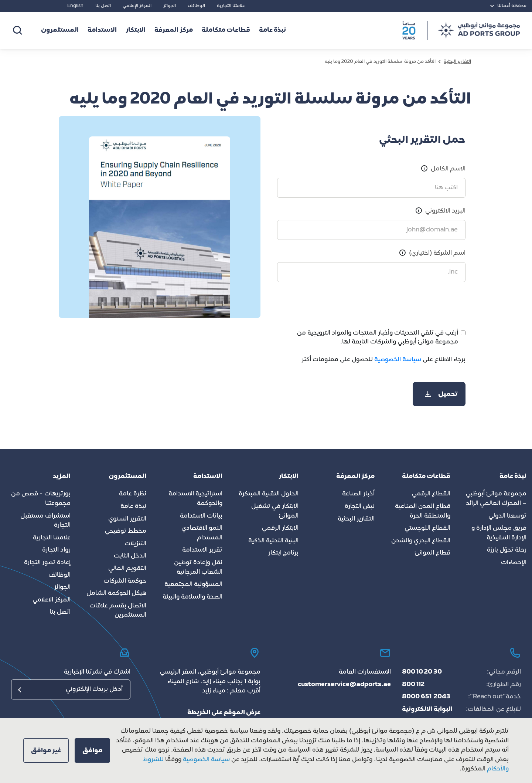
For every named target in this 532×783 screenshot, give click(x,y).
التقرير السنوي (127, 519)
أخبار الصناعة (358, 494)
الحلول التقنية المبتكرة (269, 494)
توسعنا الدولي (507, 516)
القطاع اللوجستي (427, 528)
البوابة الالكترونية (427, 709)
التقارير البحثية (356, 519)
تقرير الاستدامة (202, 550)
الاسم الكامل (448, 169)
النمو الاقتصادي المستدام (202, 533)
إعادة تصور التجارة (47, 563)
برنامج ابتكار (283, 553)
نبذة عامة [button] (272, 30)
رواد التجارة (56, 550)
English (75, 6)
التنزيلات (135, 544)
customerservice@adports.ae (344, 685)
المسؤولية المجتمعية (193, 584)
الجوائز (170, 6)
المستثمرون (60, 30)
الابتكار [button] (136, 30)
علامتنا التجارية (231, 6)
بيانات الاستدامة (201, 516)
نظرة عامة (133, 494)
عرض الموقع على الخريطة (224, 713)
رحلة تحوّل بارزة (507, 550)
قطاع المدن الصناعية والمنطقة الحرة (423, 511)
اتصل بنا (103, 6)
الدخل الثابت (130, 556)
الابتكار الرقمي (280, 528)
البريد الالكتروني (445, 211)
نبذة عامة (133, 506)
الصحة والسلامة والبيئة (192, 597)
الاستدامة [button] (102, 30)
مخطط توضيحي (126, 531)
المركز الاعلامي (52, 600)
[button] (92, 750)
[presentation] (409, 305)
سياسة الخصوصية (397, 360)
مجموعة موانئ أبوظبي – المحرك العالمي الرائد (496, 499)
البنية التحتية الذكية (273, 541)
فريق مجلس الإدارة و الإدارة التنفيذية (499, 533)
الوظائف (196, 6)
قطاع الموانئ (432, 553)
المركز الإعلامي (137, 6)
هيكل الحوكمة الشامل (116, 593)
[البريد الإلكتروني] (71, 689)
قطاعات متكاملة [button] (226, 30)
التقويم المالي (127, 569)
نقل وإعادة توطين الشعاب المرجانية (198, 567)
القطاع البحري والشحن (421, 541)
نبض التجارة (360, 506)
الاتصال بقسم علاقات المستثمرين (118, 611)
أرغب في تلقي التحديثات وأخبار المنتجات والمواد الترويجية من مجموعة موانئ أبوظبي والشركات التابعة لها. (378, 338)
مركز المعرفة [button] (174, 30)
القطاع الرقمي (431, 494)
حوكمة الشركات (125, 581)
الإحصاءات (514, 563)
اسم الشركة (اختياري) (437, 253)
